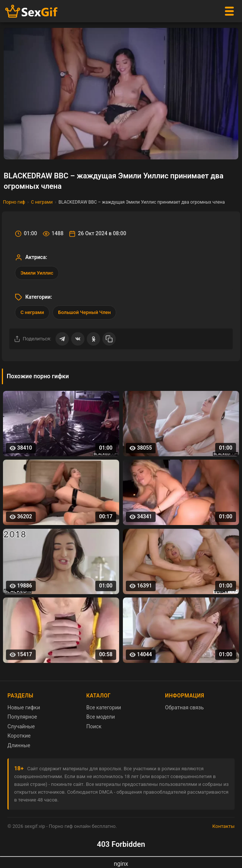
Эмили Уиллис (37, 273)
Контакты (223, 826)
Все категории (104, 707)
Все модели (101, 717)
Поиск (94, 726)
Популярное (22, 717)
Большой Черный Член (84, 312)
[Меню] (229, 11)
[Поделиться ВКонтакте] (78, 339)
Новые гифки (24, 707)
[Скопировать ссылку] (109, 339)
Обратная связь (184, 707)
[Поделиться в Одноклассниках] (93, 339)
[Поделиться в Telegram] (62, 339)
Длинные (19, 745)
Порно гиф (14, 202)
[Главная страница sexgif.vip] (32, 11)
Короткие (19, 736)
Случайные (21, 726)
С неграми (42, 202)
